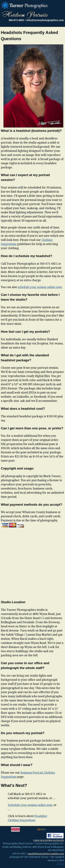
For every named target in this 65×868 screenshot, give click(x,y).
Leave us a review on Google (49, 840)
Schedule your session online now (30, 805)
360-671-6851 (16, 20)
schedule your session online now (40, 287)
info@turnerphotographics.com (45, 20)
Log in (60, 864)
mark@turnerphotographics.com (46, 854)
